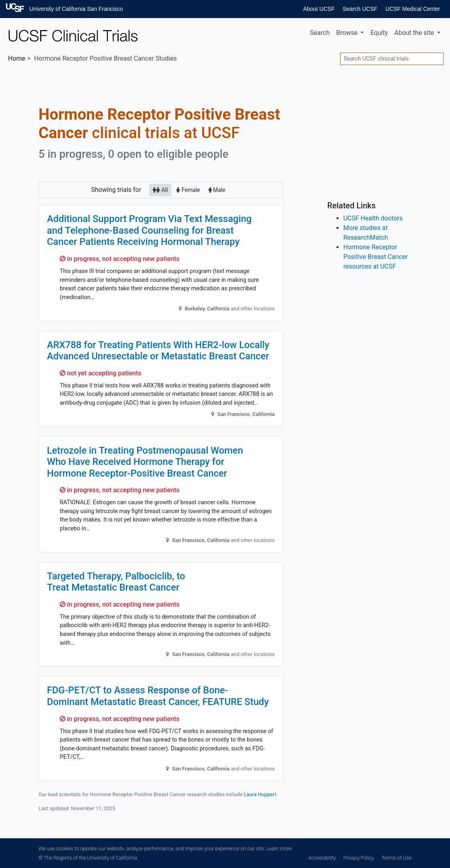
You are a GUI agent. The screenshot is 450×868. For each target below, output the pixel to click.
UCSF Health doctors (373, 218)
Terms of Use (397, 858)
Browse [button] (348, 33)
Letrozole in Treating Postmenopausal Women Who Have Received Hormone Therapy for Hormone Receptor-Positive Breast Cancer (145, 462)
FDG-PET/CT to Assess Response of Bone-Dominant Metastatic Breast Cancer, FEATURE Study (158, 696)
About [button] (415, 33)
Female (188, 189)
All (160, 189)
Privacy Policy (359, 858)
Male (217, 189)
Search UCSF (360, 9)
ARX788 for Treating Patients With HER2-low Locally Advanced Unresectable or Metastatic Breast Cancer (158, 351)
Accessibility (322, 858)
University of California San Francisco (76, 9)
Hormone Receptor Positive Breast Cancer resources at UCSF (376, 257)
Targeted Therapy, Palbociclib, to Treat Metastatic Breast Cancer (116, 582)
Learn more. (280, 849)
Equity (379, 33)
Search (320, 33)
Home (17, 58)
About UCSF (319, 9)
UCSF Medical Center (413, 9)
